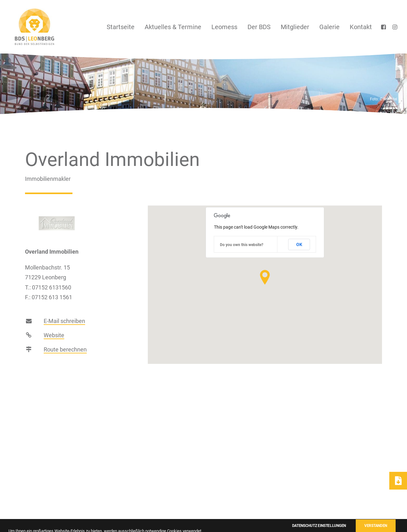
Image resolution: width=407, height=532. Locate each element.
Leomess (224, 27)
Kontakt (361, 27)
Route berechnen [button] (65, 355)
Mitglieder (295, 27)
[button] (384, 27)
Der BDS (259, 27)
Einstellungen (380, 516)
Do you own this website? (242, 245)
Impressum (309, 516)
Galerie (329, 27)
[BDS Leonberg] (29, 27)
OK (299, 244)
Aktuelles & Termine (173, 27)
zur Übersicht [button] (203, 418)
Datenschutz (344, 516)
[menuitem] (121, 27)
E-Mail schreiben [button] (64, 327)
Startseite (121, 27)
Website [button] (54, 341)
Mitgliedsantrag (271, 516)
